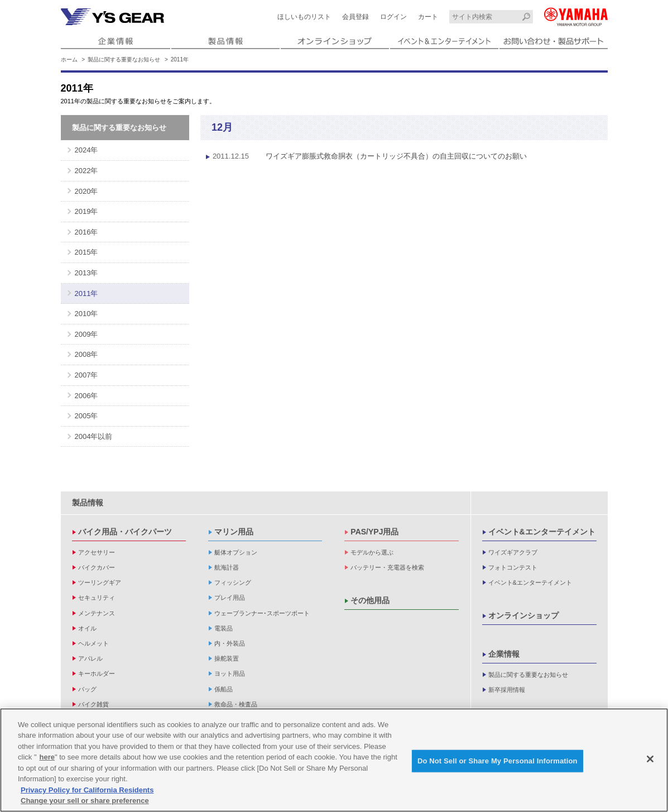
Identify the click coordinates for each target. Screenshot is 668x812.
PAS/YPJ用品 (374, 532)
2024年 (86, 150)
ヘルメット (93, 643)
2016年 (86, 232)
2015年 (86, 252)
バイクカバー (97, 567)
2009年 (86, 334)
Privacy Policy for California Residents (87, 791)
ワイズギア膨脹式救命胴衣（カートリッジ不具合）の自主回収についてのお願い (364, 156)
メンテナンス (97, 613)
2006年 (86, 396)
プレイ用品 (230, 598)
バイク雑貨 (93, 704)
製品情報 (88, 503)
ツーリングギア (100, 582)
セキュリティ (97, 598)
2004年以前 (94, 436)
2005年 (86, 416)
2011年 (86, 293)
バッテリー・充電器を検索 (387, 567)
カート (428, 17)
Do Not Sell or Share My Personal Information (498, 762)
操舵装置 (227, 658)
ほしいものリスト (304, 17)
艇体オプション (236, 552)
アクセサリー (97, 552)
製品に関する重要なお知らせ (124, 59)
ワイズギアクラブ (513, 552)
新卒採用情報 (507, 690)
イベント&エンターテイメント (542, 532)
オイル (87, 628)
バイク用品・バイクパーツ (125, 532)
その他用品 (370, 600)
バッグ (87, 689)
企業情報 (504, 654)
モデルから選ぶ (372, 552)
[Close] (650, 760)
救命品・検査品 (236, 704)
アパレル (90, 658)
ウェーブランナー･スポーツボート (262, 613)
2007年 (86, 375)
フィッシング (233, 582)
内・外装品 (230, 643)
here (47, 759)
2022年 (86, 171)
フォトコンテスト (513, 567)
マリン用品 (234, 532)
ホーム (69, 59)
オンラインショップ (523, 615)
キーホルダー (97, 674)
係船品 (224, 689)
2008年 (86, 354)
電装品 (224, 628)
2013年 (86, 273)
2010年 (86, 314)
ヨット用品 (230, 674)
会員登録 (355, 17)
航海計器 (227, 567)
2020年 (86, 191)
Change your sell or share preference (85, 802)
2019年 (86, 211)
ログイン (393, 17)
